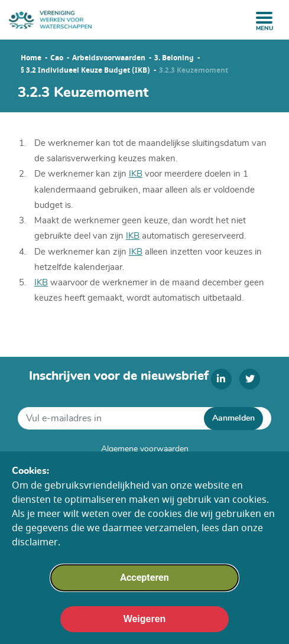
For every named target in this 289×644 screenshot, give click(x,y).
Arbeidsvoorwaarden (109, 58)
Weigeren (145, 624)
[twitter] (250, 379)
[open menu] (264, 18)
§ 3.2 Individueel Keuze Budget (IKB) (85, 70)
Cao (57, 58)
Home (31, 58)
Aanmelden (233, 418)
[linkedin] (221, 379)
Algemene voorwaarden (145, 449)
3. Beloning (174, 58)
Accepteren (144, 582)
